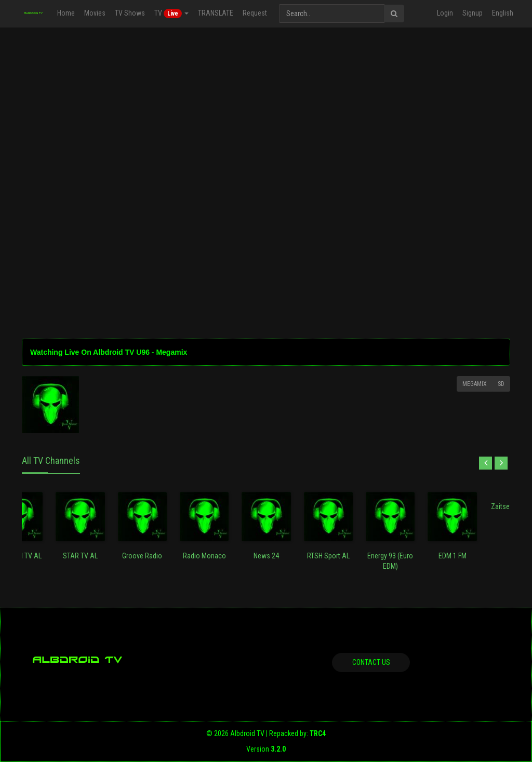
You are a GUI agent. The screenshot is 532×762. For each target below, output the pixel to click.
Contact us (371, 662)
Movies (95, 13)
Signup (473, 13)
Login (445, 13)
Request (255, 13)
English (503, 13)
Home (66, 13)
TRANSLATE (216, 13)
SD (501, 384)
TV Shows (130, 13)
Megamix (475, 384)
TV (171, 14)
